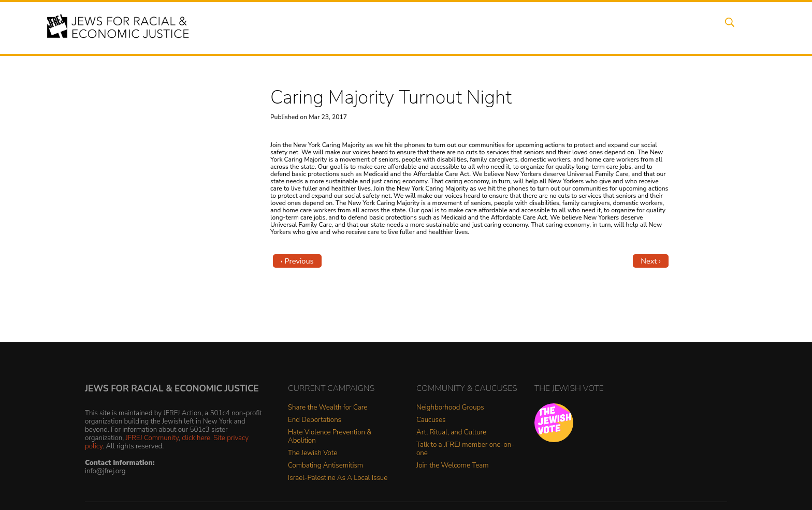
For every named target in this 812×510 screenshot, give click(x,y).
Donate (659, 27)
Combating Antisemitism (325, 466)
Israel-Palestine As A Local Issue (338, 478)
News (554, 27)
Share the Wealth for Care (328, 408)
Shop (699, 27)
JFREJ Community (152, 438)
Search (738, 27)
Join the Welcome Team (453, 466)
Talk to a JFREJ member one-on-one (465, 449)
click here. (197, 438)
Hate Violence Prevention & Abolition (330, 437)
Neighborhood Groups (450, 408)
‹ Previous (297, 261)
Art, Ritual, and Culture (451, 433)
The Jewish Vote (313, 453)
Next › (651, 261)
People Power (501, 27)
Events (406, 27)
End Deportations (315, 420)
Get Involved (605, 27)
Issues (447, 27)
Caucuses (431, 420)
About (365, 27)
